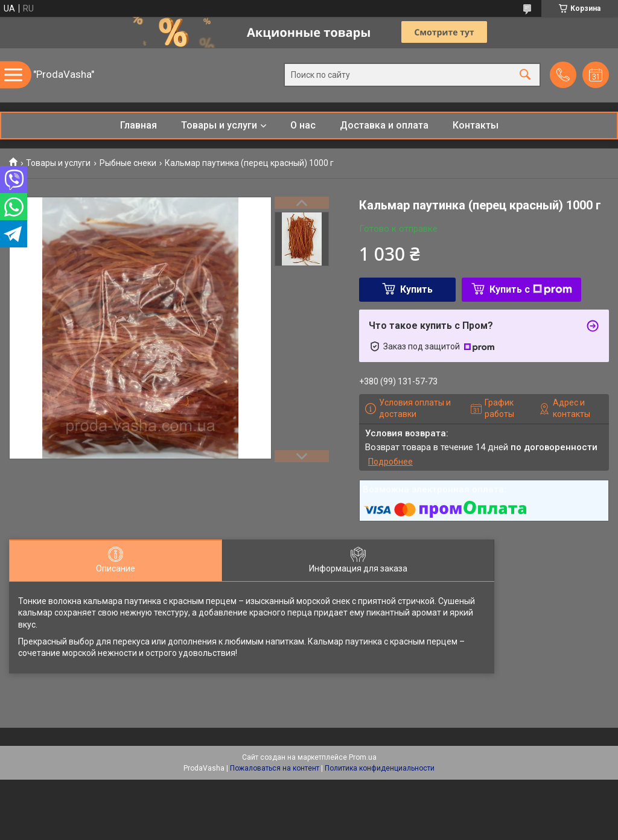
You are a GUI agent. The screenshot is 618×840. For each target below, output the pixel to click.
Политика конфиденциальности (380, 768)
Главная (139, 125)
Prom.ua (363, 757)
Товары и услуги (219, 125)
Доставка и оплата (384, 125)
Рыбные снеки (128, 163)
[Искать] (525, 75)
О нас (303, 125)
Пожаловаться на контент (275, 768)
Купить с (531, 289)
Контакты (476, 125)
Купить (416, 289)
